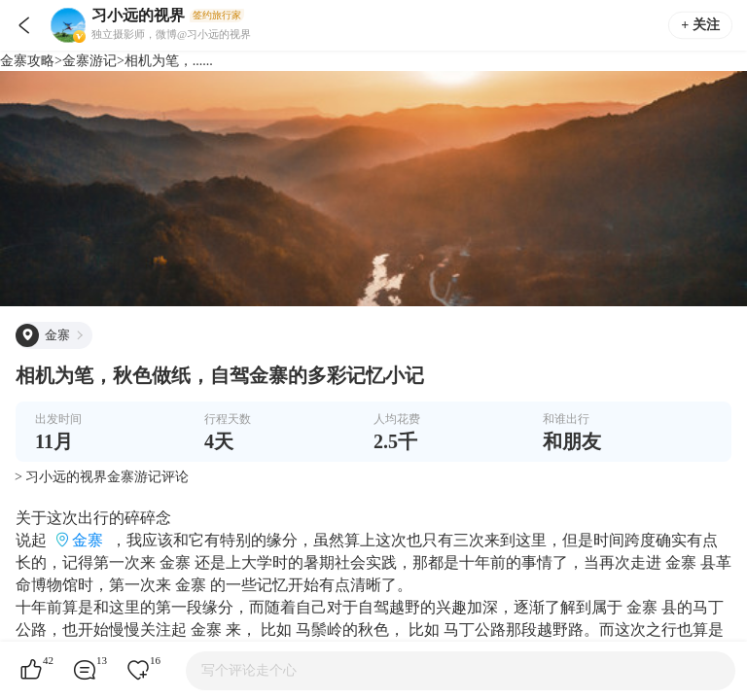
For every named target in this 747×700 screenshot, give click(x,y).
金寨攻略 (27, 61)
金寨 (88, 540)
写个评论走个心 (249, 670)
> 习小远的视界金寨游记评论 (102, 477)
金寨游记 (89, 61)
